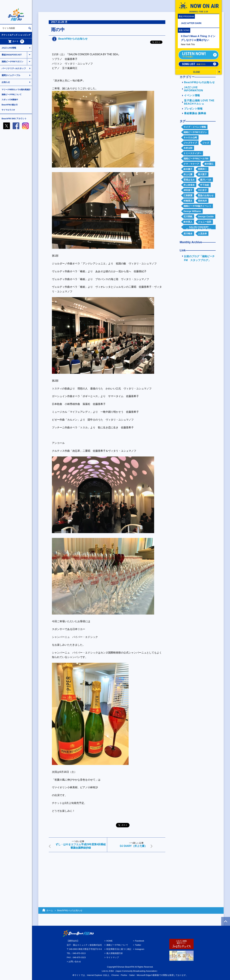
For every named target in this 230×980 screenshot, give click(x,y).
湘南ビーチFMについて (12, 95)
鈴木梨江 (209, 164)
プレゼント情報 (193, 109)
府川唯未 (188, 234)
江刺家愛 (188, 195)
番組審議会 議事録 (195, 113)
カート (16, 41)
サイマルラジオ (8, 110)
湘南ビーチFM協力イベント (197, 206)
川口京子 (202, 190)
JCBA (111, 971)
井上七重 (188, 174)
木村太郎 (188, 148)
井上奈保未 (189, 185)
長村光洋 (202, 201)
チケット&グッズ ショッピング (16, 35)
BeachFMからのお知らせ (73, 39)
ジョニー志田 (205, 222)
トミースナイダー (192, 153)
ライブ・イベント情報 (195, 127)
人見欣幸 (202, 234)
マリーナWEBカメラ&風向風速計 (16, 90)
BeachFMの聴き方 (10, 105)
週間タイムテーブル (11, 75)
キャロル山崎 (190, 137)
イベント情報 (192, 95)
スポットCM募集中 (10, 100)
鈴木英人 (188, 222)
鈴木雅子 (188, 169)
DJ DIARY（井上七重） (133, 846)
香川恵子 (202, 174)
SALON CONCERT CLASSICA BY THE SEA (199, 228)
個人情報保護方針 (115, 953)
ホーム (50, 910)
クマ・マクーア (191, 164)
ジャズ (206, 143)
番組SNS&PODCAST (12, 55)
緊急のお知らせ (206, 195)
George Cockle (206, 217)
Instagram (140, 949)
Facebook (140, 941)
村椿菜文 (188, 201)
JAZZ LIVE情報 (9, 48)
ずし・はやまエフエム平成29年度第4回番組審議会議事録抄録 (81, 846)
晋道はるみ (189, 180)
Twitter (138, 945)
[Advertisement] (107, 879)
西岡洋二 (202, 169)
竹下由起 (205, 185)
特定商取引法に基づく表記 (119, 949)
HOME (109, 941)
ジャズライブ (190, 143)
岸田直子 (188, 190)
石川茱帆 (188, 217)
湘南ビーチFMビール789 (196, 159)
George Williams (192, 211)
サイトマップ (113, 957)
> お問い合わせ (74, 962)
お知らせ (6, 82)
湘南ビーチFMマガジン (12, 62)
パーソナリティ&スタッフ (14, 68)
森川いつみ (206, 180)
